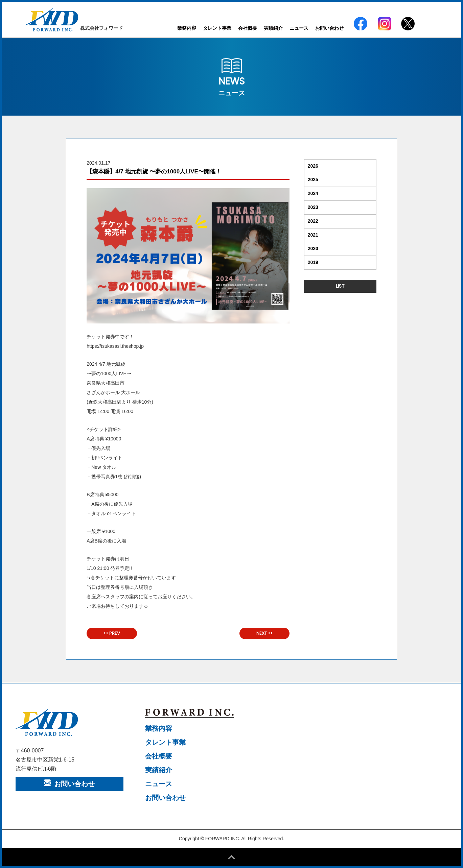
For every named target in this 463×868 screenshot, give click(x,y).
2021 (313, 235)
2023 (313, 207)
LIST (340, 286)
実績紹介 (273, 28)
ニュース (299, 28)
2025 (313, 179)
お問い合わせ (329, 28)
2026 (313, 166)
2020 (313, 248)
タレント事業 (217, 28)
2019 (313, 262)
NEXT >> (264, 633)
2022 (313, 221)
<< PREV (112, 633)
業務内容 (187, 28)
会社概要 (248, 28)
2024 (313, 193)
